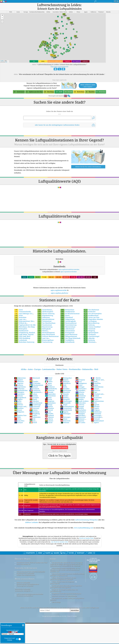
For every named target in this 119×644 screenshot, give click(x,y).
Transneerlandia (23, 308)
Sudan (95, 382)
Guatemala (35, 403)
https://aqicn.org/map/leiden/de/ (60, 63)
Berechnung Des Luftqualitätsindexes (28, 581)
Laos (48, 408)
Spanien (80, 417)
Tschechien (96, 394)
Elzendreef (67, 314)
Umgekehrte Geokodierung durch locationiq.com (67, 590)
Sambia (80, 396)
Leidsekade (21, 337)
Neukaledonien (67, 403)
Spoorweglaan (91, 329)
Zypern (95, 419)
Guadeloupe (35, 401)
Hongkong (35, 410)
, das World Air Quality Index (60, 538)
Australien (19, 391)
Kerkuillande (68, 339)
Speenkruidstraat (46, 316)
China (18, 415)
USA (94, 399)
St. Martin (96, 374)
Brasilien (19, 405)
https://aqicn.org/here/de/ (60, 76)
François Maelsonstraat (48, 333)
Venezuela (96, 410)
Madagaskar (66, 374)
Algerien (19, 380)
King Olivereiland (46, 331)
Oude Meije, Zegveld (24, 331)
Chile (18, 414)
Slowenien (81, 414)
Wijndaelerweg (45, 312)
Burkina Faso (20, 412)
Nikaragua (65, 410)
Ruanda (80, 391)
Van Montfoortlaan (46, 320)
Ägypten (19, 376)
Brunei (18, 407)
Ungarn (95, 405)
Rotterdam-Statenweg (24, 339)
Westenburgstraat (46, 329)
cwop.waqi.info (55, 580)
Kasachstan (50, 392)
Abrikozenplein (45, 308)
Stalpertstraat (68, 316)
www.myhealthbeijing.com (83, 524)
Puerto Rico (81, 385)
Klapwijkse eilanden (93, 316)
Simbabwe (81, 408)
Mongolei (65, 396)
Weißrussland (97, 417)
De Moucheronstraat (70, 310)
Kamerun (50, 387)
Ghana (33, 396)
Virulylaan (90, 331)
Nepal (64, 401)
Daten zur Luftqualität (23, 579)
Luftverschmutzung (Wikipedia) (86, 516)
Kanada (49, 389)
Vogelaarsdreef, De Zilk (25, 321)
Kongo (49, 401)
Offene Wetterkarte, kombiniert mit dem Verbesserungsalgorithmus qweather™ (63, 575)
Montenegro (66, 398)
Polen (79, 382)
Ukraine (95, 403)
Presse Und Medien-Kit (23, 561)
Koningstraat (67, 329)
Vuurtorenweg (45, 339)
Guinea (34, 407)
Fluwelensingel (91, 333)
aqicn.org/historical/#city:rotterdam (69, 266)
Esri (6, 58)
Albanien (19, 378)
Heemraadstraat (69, 320)
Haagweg (89, 327)
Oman (64, 415)
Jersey (49, 382)
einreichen (75, 607)
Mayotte (64, 391)
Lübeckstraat (67, 325)
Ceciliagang (90, 318)
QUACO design (56, 599)
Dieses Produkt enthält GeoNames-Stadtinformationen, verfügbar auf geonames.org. (67, 571)
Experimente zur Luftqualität (25, 570)
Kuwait (49, 407)
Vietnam (95, 415)
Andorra (19, 382)
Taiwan (95, 385)
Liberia (49, 415)
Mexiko (64, 392)
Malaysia (65, 378)
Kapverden (50, 391)
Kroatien (49, 405)
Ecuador (34, 378)
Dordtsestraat (21, 327)
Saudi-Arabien (82, 398)
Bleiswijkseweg (91, 320)
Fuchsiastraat (44, 318)
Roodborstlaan (91, 312)
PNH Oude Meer (22, 333)
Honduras (34, 408)
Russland (80, 394)
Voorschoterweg (68, 321)
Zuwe (19, 306)
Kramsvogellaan (46, 337)
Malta (64, 383)
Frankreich (35, 387)
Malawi (64, 376)
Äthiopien (19, 389)
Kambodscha (51, 385)
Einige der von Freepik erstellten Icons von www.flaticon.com (64, 587)
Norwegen (65, 414)
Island (49, 374)
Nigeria (64, 408)
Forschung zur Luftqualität (26, 565)
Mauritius (65, 389)
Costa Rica (19, 417)
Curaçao (19, 419)
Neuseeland (66, 405)
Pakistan (65, 419)
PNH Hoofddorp (22, 335)
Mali (63, 382)
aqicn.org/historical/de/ (59, 287)
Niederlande (66, 407)
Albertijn (89, 335)
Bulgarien (19, 408)
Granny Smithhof (92, 323)
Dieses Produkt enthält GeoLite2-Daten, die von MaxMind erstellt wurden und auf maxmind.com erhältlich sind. (65, 566)
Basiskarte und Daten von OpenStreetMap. (64, 592)
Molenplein (21, 325)
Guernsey (34, 405)
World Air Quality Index (87, 535)
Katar (48, 394)
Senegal (80, 403)
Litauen (49, 417)
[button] (2, 12)
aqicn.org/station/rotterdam (69, 268)
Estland (34, 383)
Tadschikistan (97, 383)
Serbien (80, 405)
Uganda (95, 401)
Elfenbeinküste (36, 382)
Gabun (33, 391)
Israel (48, 376)
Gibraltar (34, 398)
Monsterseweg (45, 323)
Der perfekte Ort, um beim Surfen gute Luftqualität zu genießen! (67, 596)
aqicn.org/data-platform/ (60, 290)
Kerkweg (89, 337)
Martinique (66, 387)
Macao (49, 419)
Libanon (49, 414)
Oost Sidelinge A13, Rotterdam (23, 311)
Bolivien (19, 401)
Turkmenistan (97, 398)
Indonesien (35, 414)
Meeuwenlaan (68, 323)
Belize (18, 398)
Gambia (34, 392)
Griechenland (36, 399)
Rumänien (81, 392)
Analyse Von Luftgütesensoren (26, 572)
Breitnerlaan (67, 306)
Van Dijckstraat (91, 306)
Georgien (34, 394)
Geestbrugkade (68, 318)
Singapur (80, 410)
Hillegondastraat (69, 333)
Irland (33, 419)
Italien (49, 378)
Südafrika (96, 380)
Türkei (95, 396)
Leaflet (2, 57)
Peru (79, 378)
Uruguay (95, 407)
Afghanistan (20, 374)
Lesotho (49, 410)
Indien (33, 412)
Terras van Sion (91, 314)
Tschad (95, 392)
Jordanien (50, 383)
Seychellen (81, 407)
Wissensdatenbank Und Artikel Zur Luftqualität (31, 568)
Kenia (48, 396)
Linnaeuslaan (68, 327)
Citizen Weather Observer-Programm (63, 578)
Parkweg (89, 321)
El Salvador (35, 380)
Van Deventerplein (93, 310)
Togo (94, 389)
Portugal (80, 383)
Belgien (18, 396)
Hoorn (65, 312)
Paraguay (80, 376)
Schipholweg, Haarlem (25, 329)
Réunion (80, 389)
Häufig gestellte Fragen (25, 575)
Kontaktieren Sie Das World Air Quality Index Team (32, 559)
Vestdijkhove (67, 337)
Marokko (65, 385)
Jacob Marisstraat (69, 331)
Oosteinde (89, 325)
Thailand (95, 387)
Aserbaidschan (21, 387)
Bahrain (19, 392)
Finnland (34, 385)
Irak (32, 415)
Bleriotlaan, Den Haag (24, 323)
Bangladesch (20, 394)
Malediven (65, 380)
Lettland (49, 412)
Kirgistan (50, 398)
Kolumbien (50, 399)
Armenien (19, 385)
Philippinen (81, 380)
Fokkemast (44, 314)
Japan (48, 380)
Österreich (65, 417)
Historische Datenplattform (25, 592)
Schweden (81, 399)
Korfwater (90, 308)
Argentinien (20, 383)
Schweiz (80, 401)
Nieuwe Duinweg (46, 310)
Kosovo (49, 403)
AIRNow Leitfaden (32, 519)
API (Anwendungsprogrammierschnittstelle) (30, 591)
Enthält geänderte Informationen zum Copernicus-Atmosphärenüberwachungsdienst (66, 583)
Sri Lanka (80, 419)
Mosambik (65, 399)
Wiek (19, 312)
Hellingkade (44, 325)
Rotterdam (20, 314)
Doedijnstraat (68, 308)
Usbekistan (96, 408)
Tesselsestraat (45, 321)
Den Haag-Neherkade (70, 335)
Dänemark (35, 374)
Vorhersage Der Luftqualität (25, 582)
